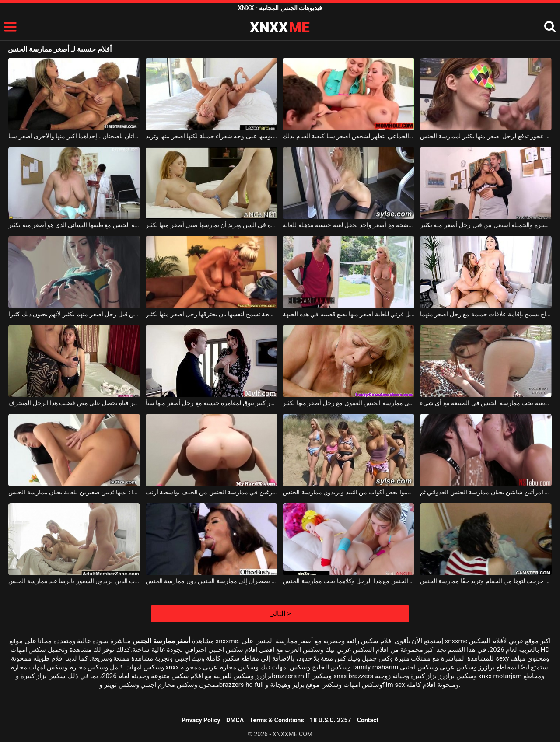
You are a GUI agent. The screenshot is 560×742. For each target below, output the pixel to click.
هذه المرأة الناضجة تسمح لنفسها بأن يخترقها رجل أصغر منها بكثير (212, 314)
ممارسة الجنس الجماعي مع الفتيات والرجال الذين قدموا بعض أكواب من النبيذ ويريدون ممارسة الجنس (348, 492)
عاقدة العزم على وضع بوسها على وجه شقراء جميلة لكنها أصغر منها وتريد (212, 136)
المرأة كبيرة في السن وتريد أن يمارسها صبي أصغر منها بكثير (212, 225)
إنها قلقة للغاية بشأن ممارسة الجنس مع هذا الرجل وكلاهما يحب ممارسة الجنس (348, 581)
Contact (368, 720)
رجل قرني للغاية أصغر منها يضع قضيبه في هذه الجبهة (348, 314)
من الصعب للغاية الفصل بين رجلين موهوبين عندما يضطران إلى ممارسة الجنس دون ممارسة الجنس (212, 581)
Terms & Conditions (277, 720)
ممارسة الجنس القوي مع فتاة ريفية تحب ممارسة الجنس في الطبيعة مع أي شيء (486, 403)
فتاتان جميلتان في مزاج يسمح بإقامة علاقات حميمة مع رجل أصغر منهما (486, 314)
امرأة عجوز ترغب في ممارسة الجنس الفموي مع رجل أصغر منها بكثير (348, 403)
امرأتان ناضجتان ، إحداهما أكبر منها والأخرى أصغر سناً (74, 136)
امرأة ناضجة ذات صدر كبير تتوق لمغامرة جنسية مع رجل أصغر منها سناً (212, 403)
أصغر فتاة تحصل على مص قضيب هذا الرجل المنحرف (74, 403)
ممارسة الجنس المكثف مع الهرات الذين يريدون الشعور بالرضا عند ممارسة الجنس (74, 581)
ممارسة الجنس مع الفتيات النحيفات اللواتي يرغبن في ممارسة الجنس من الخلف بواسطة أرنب (212, 492)
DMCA (235, 720)
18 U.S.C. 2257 (330, 720)
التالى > (280, 614)
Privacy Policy (201, 720)
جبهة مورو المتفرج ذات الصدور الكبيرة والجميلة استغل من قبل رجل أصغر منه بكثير (486, 225)
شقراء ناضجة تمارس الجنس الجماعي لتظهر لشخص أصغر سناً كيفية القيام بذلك (348, 136)
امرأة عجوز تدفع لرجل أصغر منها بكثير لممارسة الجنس (486, 136)
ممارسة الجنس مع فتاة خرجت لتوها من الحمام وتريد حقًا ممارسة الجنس (486, 581)
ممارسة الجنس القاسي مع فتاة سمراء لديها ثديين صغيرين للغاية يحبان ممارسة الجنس (74, 492)
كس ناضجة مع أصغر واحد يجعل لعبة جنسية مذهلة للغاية (348, 225)
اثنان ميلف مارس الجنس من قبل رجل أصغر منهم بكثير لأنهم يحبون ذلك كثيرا (74, 314)
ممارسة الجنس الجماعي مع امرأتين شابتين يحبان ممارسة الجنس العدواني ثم (486, 492)
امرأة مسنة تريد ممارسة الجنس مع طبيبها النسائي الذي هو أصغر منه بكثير (74, 225)
